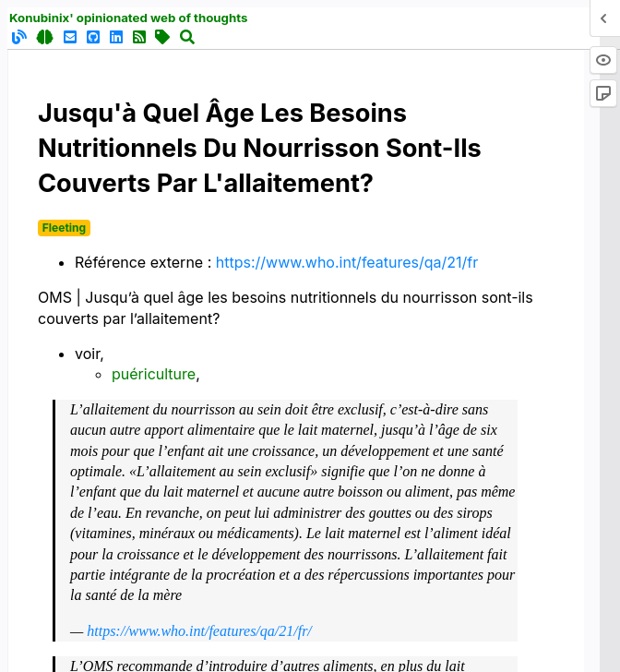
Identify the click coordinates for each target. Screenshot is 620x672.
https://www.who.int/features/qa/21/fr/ (199, 631)
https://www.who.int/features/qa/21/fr (347, 262)
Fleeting (64, 228)
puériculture (154, 374)
